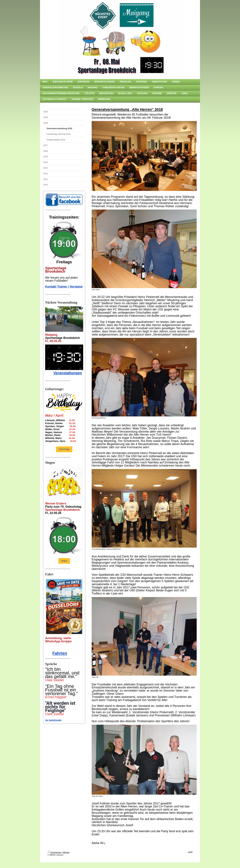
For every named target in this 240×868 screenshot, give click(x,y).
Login (190, 852)
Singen (64, 561)
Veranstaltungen (68, 373)
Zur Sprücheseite (53, 720)
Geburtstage (64, 449)
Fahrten (60, 653)
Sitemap (66, 852)
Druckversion (54, 852)
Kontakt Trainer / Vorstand (64, 287)
